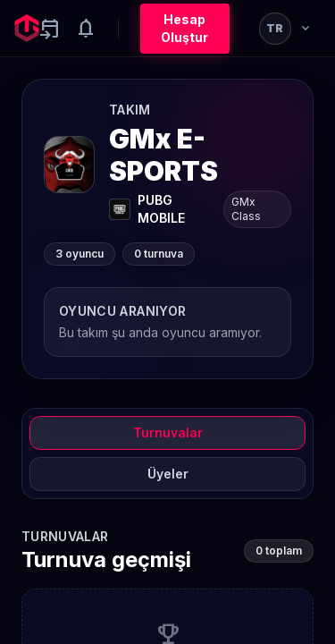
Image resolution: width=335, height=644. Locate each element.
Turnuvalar (168, 432)
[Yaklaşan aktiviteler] (50, 29)
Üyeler (168, 474)
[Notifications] (86, 29)
